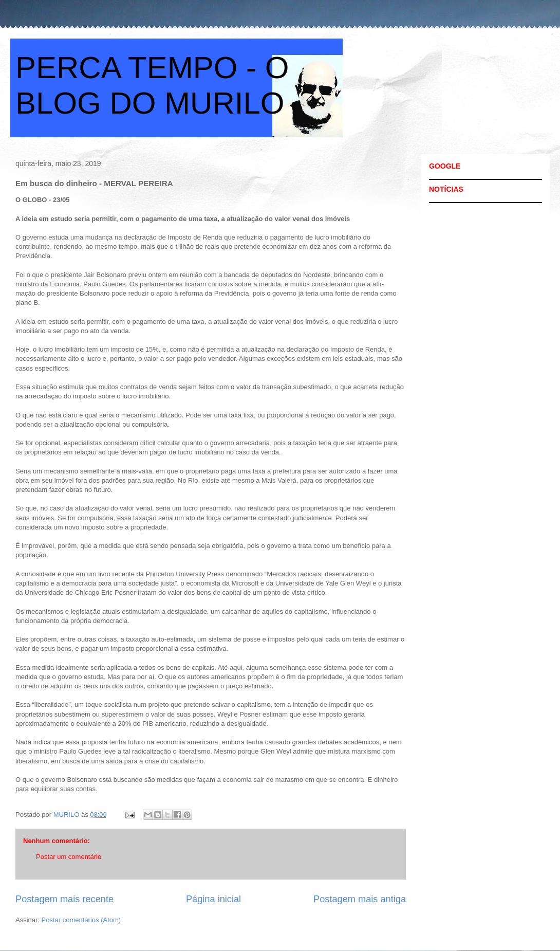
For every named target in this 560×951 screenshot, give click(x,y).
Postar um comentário (69, 857)
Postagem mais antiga (360, 899)
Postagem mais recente (64, 899)
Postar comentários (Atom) (81, 920)
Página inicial (213, 899)
